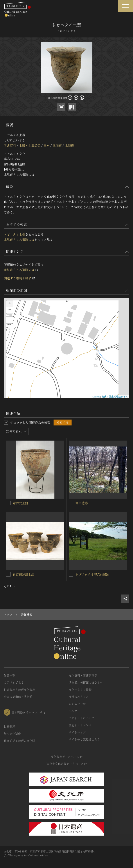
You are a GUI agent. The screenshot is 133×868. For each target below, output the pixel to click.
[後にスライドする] (123, 586)
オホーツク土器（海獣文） (31, 574)
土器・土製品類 (30, 145)
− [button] (10, 310)
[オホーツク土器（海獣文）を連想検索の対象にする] (9, 574)
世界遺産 (9, 726)
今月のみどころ (79, 697)
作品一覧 (9, 675)
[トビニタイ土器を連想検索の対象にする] (9, 503)
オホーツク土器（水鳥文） (94, 503)
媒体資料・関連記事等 (83, 675)
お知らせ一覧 (77, 704)
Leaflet (96, 397)
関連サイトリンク (80, 725)
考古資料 (10, 145)
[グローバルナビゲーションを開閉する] (125, 6)
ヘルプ (73, 711)
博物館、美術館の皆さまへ (86, 682)
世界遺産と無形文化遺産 (19, 690)
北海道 (57, 145)
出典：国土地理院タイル (115, 397)
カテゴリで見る (14, 682)
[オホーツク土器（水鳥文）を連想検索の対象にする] (71, 503)
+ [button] (10, 304)
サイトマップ (77, 732)
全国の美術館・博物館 (18, 697)
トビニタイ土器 (14, 234)
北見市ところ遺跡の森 (19, 240)
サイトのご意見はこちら (84, 739)
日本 (47, 145)
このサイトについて (82, 718)
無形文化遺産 (12, 734)
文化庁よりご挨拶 (80, 690)
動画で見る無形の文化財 (19, 741)
